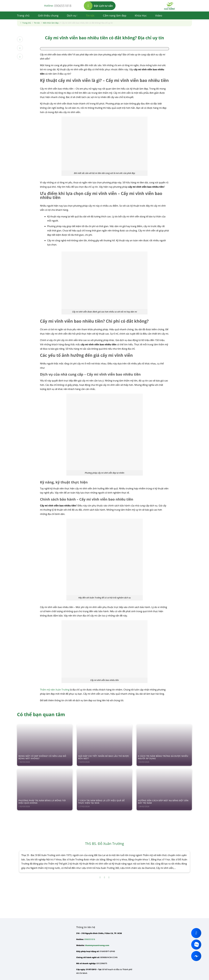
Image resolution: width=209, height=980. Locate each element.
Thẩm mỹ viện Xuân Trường (55, 690)
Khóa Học (141, 15)
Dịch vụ (72, 15)
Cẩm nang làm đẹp (115, 15)
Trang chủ (23, 15)
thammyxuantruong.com (97, 945)
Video (159, 15)
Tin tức (90, 15)
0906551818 (63, 6)
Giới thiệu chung (48, 15)
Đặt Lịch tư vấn (98, 6)
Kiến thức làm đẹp (51, 23)
